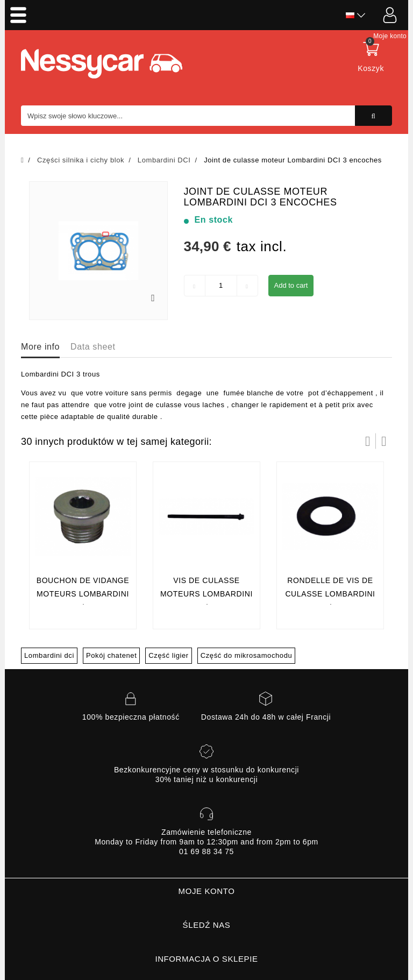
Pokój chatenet (111, 655)
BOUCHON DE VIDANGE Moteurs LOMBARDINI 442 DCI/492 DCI (83, 594)
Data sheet (93, 347)
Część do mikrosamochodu (247, 655)
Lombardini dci (49, 655)
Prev (368, 441)
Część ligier (168, 655)
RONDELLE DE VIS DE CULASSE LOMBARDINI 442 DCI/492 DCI (330, 594)
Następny (384, 441)
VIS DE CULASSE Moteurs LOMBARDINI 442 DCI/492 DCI (206, 594)
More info (40, 347)
